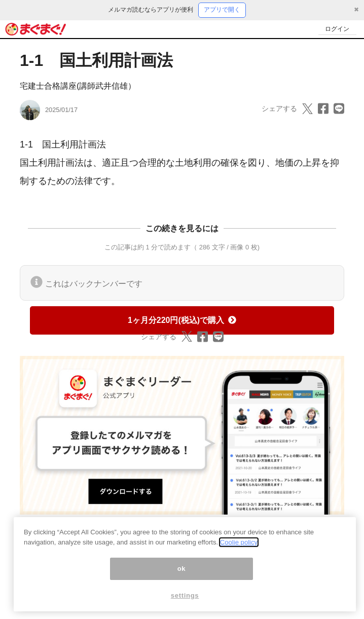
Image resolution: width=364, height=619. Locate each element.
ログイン (337, 28)
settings (185, 600)
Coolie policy (239, 547)
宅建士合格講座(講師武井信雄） (78, 86)
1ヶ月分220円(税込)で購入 (182, 320)
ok (182, 573)
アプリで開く (222, 10)
